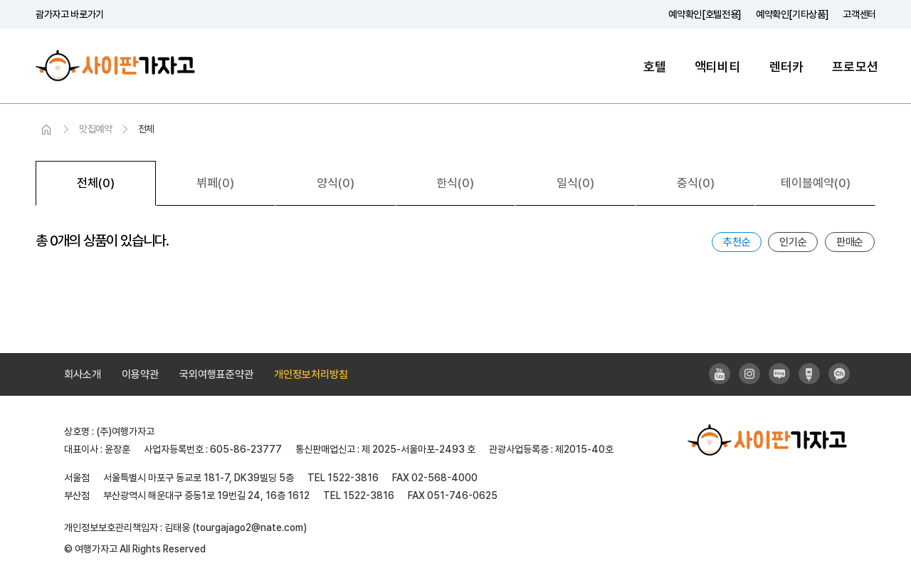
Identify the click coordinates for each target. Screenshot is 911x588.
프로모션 (855, 67)
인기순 (793, 242)
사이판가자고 (115, 66)
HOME (46, 130)
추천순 (737, 242)
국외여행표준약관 (216, 374)
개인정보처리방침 (311, 374)
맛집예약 (96, 129)
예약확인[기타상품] (792, 14)
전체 (146, 129)
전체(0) (96, 183)
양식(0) (336, 183)
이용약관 (140, 374)
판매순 (850, 242)
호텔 (655, 67)
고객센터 (859, 14)
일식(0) (575, 183)
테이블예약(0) (816, 183)
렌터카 (787, 67)
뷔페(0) (215, 183)
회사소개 (83, 374)
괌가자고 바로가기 (70, 14)
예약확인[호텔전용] (705, 14)
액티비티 (718, 67)
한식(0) (455, 183)
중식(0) (696, 183)
